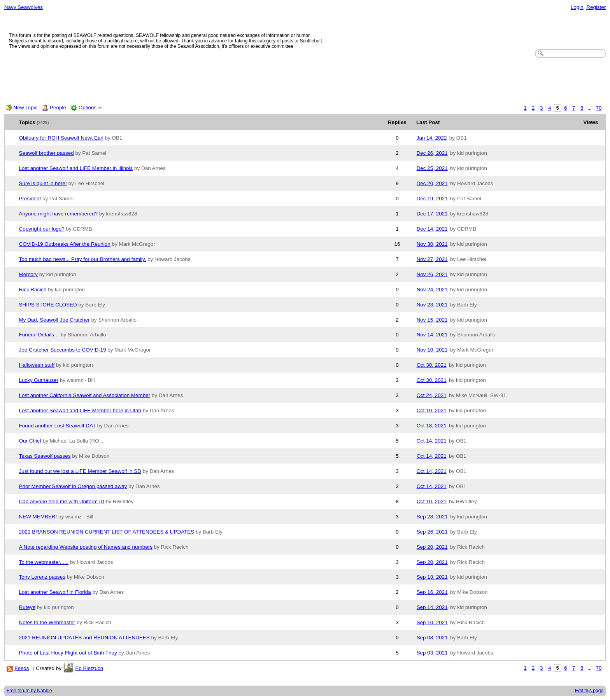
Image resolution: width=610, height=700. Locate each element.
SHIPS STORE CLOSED (48, 305)
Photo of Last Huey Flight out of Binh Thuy (68, 653)
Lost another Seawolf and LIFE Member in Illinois (76, 168)
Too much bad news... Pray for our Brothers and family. (83, 259)
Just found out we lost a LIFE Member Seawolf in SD (80, 471)
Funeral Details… (39, 335)
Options (88, 108)
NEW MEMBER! (38, 517)
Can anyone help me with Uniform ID (62, 501)
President (30, 199)
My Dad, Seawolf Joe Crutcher (54, 320)
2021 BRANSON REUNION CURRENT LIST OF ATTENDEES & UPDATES (107, 532)
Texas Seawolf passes (45, 456)
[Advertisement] (305, 79)
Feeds (22, 668)
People (58, 108)
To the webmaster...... (44, 562)
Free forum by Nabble (29, 691)
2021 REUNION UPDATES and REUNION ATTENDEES (84, 638)
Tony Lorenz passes (42, 577)
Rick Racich (33, 290)
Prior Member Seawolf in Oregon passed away (73, 486)
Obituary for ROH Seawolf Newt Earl (61, 138)
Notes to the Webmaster (47, 622)
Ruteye (27, 607)
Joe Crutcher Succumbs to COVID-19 (63, 350)
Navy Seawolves (24, 7)
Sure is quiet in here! (43, 183)
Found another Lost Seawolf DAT (57, 426)
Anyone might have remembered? (58, 214)
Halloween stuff (37, 365)
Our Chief (30, 441)
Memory (29, 274)
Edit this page (589, 691)
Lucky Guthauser (39, 380)
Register (596, 7)
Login (577, 7)
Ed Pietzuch (89, 668)
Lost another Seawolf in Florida (55, 592)
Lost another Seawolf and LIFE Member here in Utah (80, 410)
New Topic (26, 108)
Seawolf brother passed (46, 153)
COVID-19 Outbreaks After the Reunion (65, 244)
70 (599, 108)
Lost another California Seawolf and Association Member (85, 395)
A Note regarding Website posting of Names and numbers (86, 547)
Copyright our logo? (42, 229)
